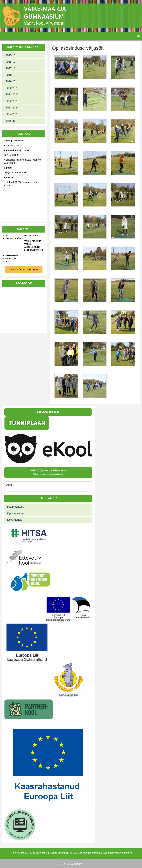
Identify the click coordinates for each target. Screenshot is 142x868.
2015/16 (10, 55)
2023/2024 (12, 108)
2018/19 (10, 75)
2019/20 (10, 81)
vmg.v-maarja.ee (71, 864)
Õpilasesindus (16, 513)
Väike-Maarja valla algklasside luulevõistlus (34, 246)
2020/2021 (12, 88)
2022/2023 (12, 101)
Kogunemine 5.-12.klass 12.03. (11, 258)
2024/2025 (12, 114)
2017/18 (10, 68)
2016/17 (10, 62)
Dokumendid (15, 520)
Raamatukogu (16, 507)
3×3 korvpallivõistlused (13, 237)
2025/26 (10, 121)
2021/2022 (12, 95)
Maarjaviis (31, 236)
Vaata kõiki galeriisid (24, 270)
